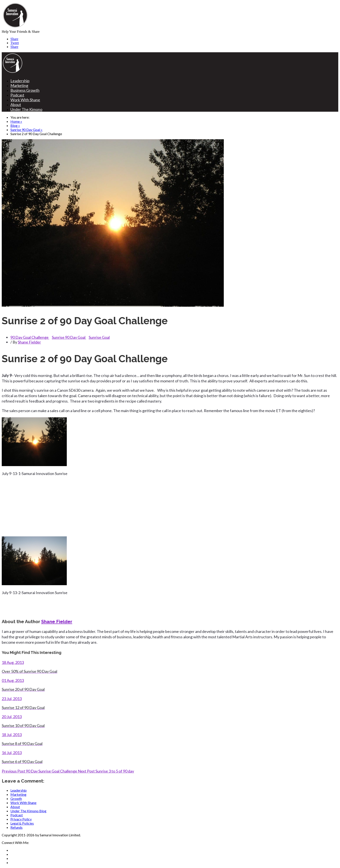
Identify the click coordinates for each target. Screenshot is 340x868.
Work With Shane (25, 100)
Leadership (20, 81)
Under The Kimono (26, 109)
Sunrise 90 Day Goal (69, 337)
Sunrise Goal (99, 337)
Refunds (16, 827)
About (16, 105)
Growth (16, 798)
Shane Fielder (29, 342)
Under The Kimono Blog (28, 811)
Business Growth (25, 90)
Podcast (17, 95)
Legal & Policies (22, 823)
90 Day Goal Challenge (30, 337)
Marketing (19, 85)
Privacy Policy (21, 819)
